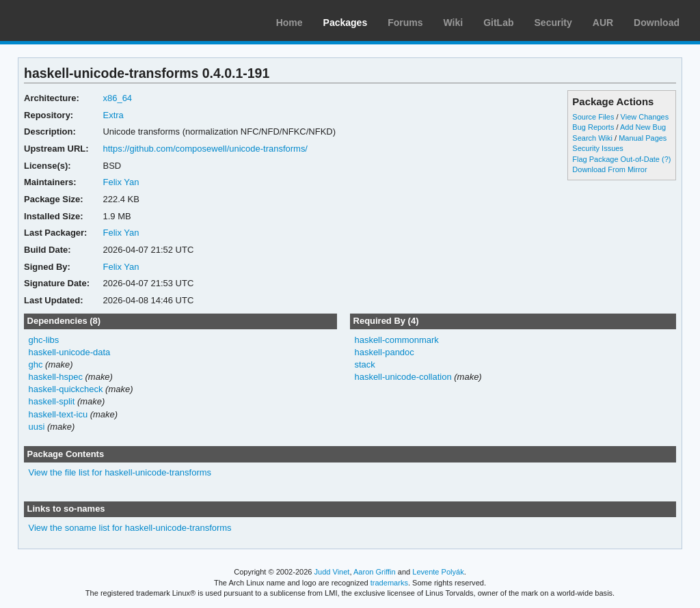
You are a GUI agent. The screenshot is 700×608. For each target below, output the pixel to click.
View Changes (645, 117)
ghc (36, 364)
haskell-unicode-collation (403, 377)
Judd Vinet (332, 572)
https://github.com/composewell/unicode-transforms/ (205, 149)
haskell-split (52, 401)
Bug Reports (593, 127)
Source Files (593, 117)
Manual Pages (643, 138)
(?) (666, 159)
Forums (405, 23)
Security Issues (597, 148)
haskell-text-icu (58, 414)
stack (364, 364)
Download (657, 23)
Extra (113, 115)
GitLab (498, 23)
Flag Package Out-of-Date (616, 159)
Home (290, 23)
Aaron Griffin (375, 572)
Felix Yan (121, 182)
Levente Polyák (438, 572)
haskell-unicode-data (70, 352)
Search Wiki (592, 138)
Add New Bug (643, 127)
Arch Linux (75, 20)
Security (553, 23)
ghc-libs (44, 340)
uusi (37, 427)
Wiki (454, 23)
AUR (603, 23)
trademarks (389, 583)
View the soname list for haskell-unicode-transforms (130, 528)
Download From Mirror (609, 169)
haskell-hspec (56, 377)
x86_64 (117, 98)
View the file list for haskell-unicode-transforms (120, 472)
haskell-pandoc (384, 352)
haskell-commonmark (396, 340)
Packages (346, 23)
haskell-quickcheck (66, 389)
